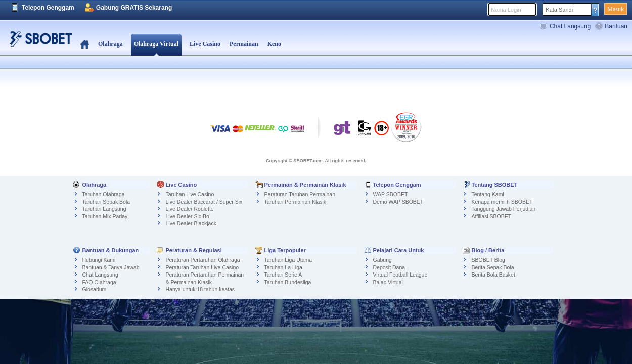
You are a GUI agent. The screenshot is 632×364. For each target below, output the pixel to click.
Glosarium (95, 289)
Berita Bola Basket (493, 275)
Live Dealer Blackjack (191, 223)
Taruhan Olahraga (104, 194)
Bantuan (616, 26)
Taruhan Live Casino (190, 194)
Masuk (616, 9)
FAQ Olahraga (99, 282)
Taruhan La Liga (283, 267)
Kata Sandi (559, 10)
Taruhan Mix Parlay (105, 216)
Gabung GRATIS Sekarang (134, 8)
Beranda (85, 44)
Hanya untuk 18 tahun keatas (200, 289)
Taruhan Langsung (104, 209)
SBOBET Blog (488, 260)
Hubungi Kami (99, 260)
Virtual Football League (400, 275)
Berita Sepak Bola (493, 267)
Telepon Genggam (48, 8)
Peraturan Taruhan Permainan (300, 194)
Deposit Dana (389, 267)
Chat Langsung (570, 26)
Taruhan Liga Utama (288, 260)
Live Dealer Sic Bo (188, 216)
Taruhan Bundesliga (288, 282)
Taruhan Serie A (283, 275)
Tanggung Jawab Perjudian (504, 209)
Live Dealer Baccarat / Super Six (204, 202)
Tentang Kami (488, 194)
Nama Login (506, 10)
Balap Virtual (388, 282)
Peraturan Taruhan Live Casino (202, 267)
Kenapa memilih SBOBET (502, 202)
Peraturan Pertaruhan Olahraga (203, 260)
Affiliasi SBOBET (492, 216)
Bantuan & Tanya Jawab (111, 267)
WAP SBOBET (391, 194)
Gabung (382, 260)
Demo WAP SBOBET (398, 202)
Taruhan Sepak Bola (106, 202)
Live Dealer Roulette (190, 209)
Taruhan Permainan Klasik (296, 202)
